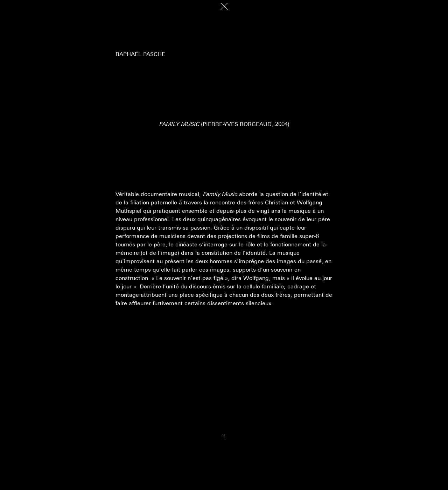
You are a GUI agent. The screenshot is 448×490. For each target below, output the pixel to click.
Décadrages (32, 8)
